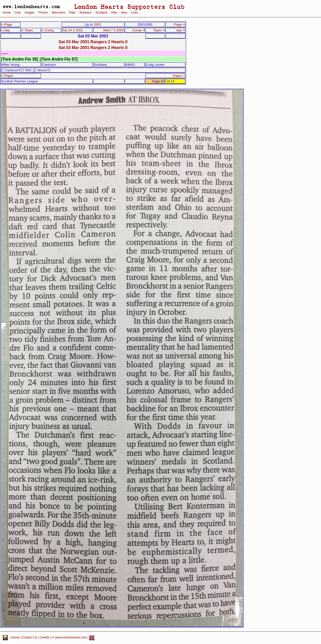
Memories (58, 13)
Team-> (159, 30)
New (124, 13)
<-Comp (48, 30)
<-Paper (7, 76)
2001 (98, 24)
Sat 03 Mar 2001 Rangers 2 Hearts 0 (93, 42)
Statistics (85, 13)
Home (7, 13)
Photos (43, 13)
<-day (6, 30)
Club (18, 13)
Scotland (101, 13)
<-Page (7, 24)
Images (30, 13)
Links (135, 13)
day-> (181, 30)
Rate (72, 13)
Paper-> (179, 76)
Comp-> (138, 30)
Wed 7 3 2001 (113, 30)
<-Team (27, 30)
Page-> (179, 24)
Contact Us (30, 638)
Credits (45, 638)
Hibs (114, 13)
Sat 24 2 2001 (73, 30)
